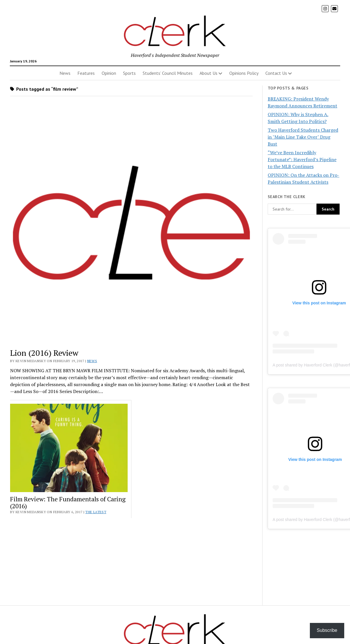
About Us (208, 73)
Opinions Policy (244, 73)
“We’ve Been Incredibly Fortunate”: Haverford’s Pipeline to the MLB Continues (302, 159)
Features (86, 73)
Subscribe (327, 630)
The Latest (96, 512)
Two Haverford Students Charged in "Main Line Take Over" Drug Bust (303, 137)
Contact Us (276, 73)
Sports (129, 73)
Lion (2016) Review (44, 353)
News (65, 73)
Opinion (109, 73)
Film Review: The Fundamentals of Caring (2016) (68, 502)
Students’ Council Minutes (168, 73)
